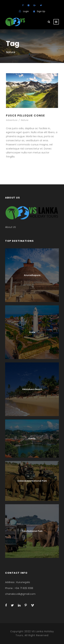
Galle (32, 332)
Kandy (32, 438)
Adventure (12, 120)
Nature (25, 120)
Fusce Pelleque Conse (25, 116)
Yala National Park (32, 531)
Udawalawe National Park (32, 481)
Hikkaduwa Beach (32, 389)
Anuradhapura (32, 275)
